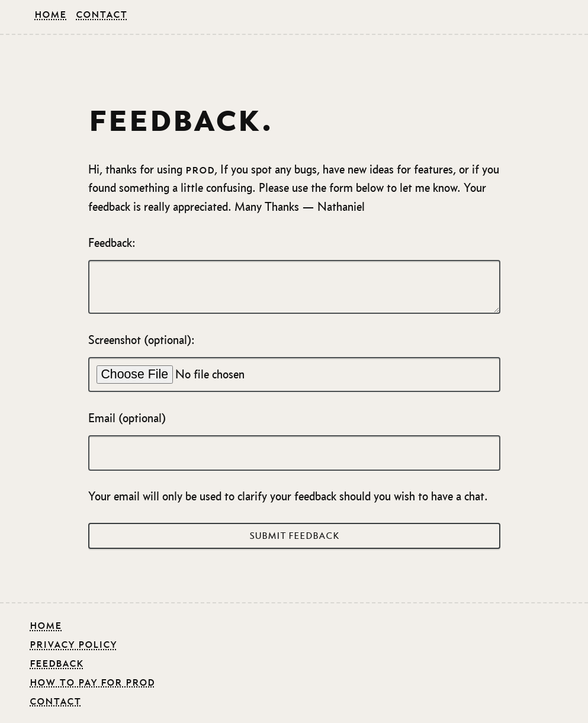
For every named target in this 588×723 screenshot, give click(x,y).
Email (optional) (294, 441)
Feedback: (294, 275)
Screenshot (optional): (294, 363)
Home (50, 14)
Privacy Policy (73, 644)
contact (55, 700)
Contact (102, 14)
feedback (57, 663)
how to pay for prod (92, 682)
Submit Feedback (294, 536)
